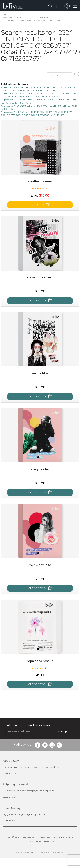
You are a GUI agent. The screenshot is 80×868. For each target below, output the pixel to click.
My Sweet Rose (40, 565)
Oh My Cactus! (40, 469)
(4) (47, 188)
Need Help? (50, 842)
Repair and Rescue (40, 661)
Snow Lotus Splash (40, 277)
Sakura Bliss (40, 373)
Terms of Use (44, 837)
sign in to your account (67, 7)
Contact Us (28, 837)
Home (6, 14)
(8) (47, 668)
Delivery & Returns (63, 837)
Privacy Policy (33, 842)
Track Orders (12, 837)
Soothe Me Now (40, 181)
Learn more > (10, 773)
